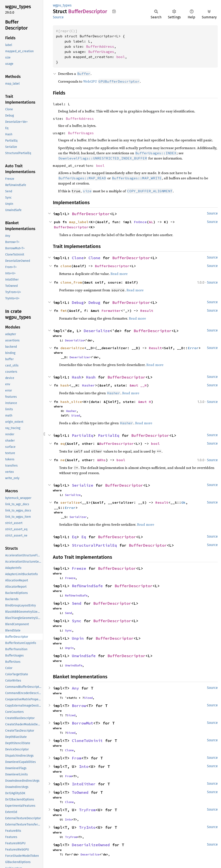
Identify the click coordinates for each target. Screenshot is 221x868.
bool (121, 57)
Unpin (78, 638)
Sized (76, 415)
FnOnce (140, 222)
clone (66, 266)
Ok (183, 502)
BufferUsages (101, 52)
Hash (77, 377)
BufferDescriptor (91, 214)
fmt (64, 311)
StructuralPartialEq (94, 545)
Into (84, 766)
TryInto (87, 827)
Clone (78, 258)
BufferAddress (100, 46)
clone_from (71, 282)
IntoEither (84, 784)
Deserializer (80, 357)
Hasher (88, 385)
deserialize (72, 348)
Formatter (111, 311)
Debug (78, 302)
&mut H (145, 402)
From (77, 758)
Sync (77, 621)
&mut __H (138, 385)
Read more (119, 274)
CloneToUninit (87, 741)
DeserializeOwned (91, 845)
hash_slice (71, 402)
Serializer (78, 517)
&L (151, 222)
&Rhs (101, 460)
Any (75, 688)
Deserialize (97, 331)
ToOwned (80, 792)
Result (147, 311)
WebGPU (111, 81)
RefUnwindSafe (87, 586)
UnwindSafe (84, 656)
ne (63, 460)
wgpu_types (62, 5)
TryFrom (87, 810)
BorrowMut (83, 723)
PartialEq (83, 435)
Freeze (79, 568)
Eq (74, 537)
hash (65, 385)
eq (63, 443)
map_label (79, 222)
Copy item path (114, 11)
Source (58, 17)
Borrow (79, 706)
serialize (70, 502)
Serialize (83, 485)
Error (193, 348)
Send (77, 603)
